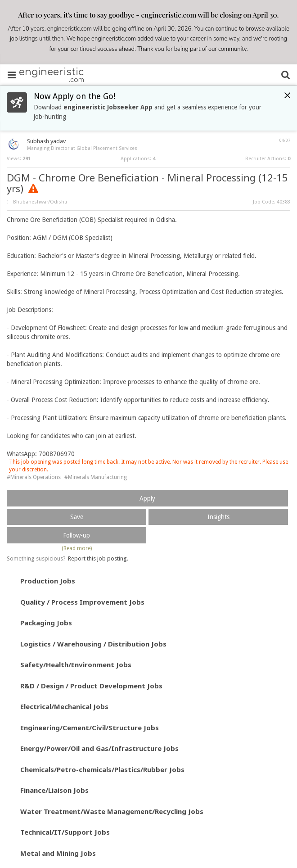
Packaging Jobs (46, 623)
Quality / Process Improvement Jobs (82, 602)
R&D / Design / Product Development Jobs (91, 686)
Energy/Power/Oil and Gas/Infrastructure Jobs (99, 748)
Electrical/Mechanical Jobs (64, 706)
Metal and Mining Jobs (58, 853)
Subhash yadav (46, 141)
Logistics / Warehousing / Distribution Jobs (93, 644)
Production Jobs (48, 581)
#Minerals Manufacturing (96, 477)
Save (77, 517)
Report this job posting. (98, 558)
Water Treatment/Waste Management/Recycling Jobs (112, 811)
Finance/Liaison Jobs (54, 790)
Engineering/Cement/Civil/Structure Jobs (90, 728)
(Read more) (77, 548)
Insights (218, 517)
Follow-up (76, 535)
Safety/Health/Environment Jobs (76, 665)
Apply (147, 498)
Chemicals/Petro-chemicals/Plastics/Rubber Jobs (102, 769)
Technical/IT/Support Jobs (65, 832)
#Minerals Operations (34, 477)
